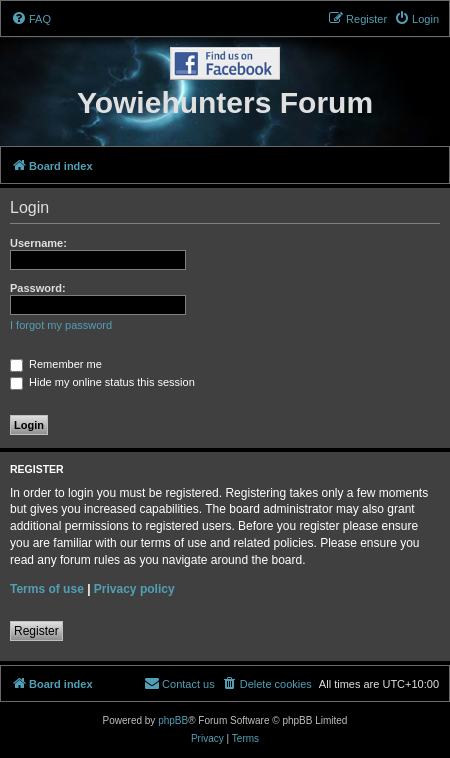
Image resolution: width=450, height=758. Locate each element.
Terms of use (47, 589)
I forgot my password (61, 325)
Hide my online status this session (102, 382)
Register (36, 631)
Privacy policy (134, 589)
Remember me (56, 364)
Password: (38, 288)
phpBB (173, 720)
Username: (38, 243)
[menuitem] (31, 19)
